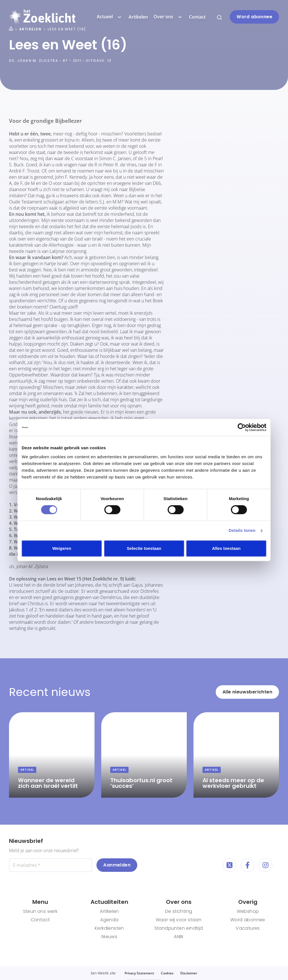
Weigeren (62, 548)
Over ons (168, 17)
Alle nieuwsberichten (247, 692)
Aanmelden (117, 865)
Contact (197, 17)
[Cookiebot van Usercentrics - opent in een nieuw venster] (242, 427)
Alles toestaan (226, 548)
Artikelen (138, 17)
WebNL (103, 973)
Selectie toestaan (144, 548)
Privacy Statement (139, 973)
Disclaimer (189, 973)
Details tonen (242, 530)
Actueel (110, 17)
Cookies (167, 973)
